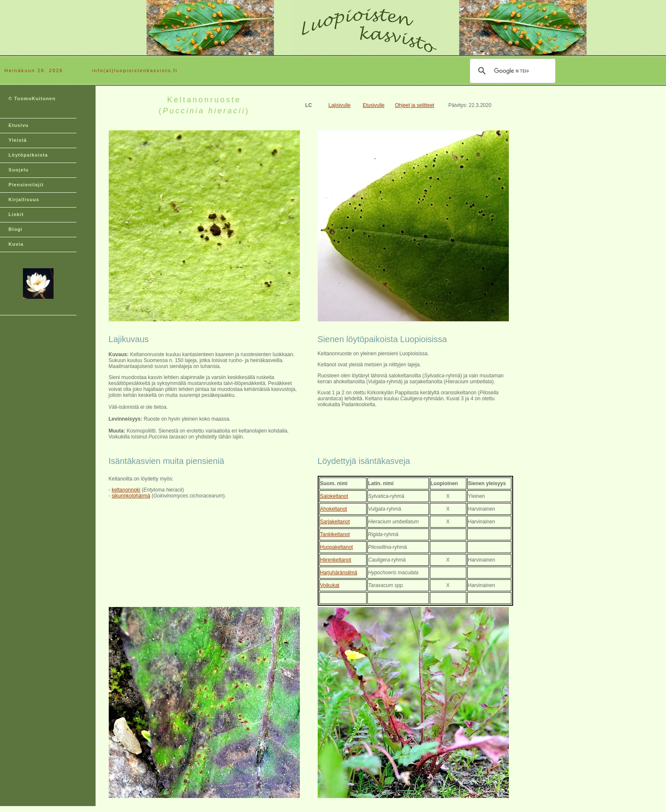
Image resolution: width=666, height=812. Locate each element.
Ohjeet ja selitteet (415, 105)
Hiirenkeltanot (336, 560)
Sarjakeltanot (335, 522)
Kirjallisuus (24, 199)
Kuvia (16, 244)
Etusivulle (374, 105)
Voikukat (330, 585)
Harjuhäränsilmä (339, 573)
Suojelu (18, 170)
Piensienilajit (26, 185)
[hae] (511, 71)
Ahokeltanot (334, 509)
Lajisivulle (339, 105)
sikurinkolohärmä (131, 496)
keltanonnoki (126, 490)
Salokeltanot (334, 496)
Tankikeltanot (335, 534)
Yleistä (18, 140)
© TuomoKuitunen (32, 98)
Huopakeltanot (337, 547)
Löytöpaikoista (28, 155)
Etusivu (18, 125)
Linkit (16, 214)
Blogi (16, 229)
